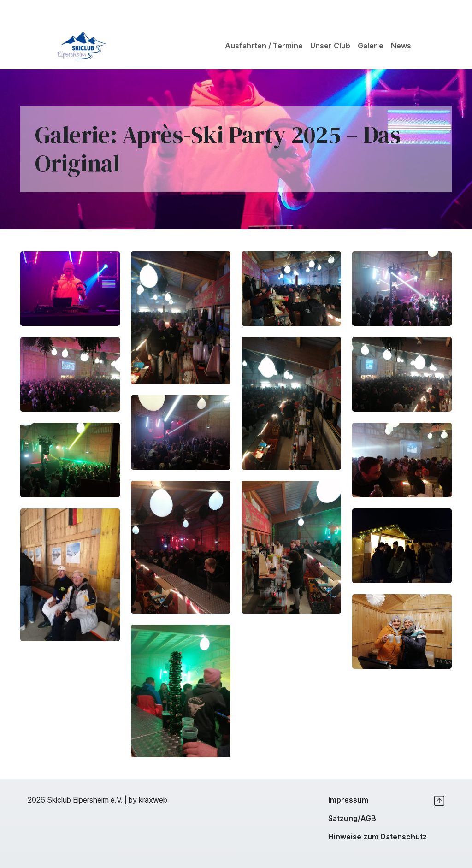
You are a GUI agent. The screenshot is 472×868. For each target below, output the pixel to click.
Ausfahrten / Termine (264, 46)
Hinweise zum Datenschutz (378, 837)
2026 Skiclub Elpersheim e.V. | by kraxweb (97, 800)
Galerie (371, 46)
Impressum (348, 800)
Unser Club (330, 46)
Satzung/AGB (352, 818)
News (401, 46)
